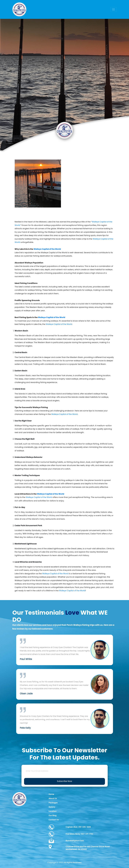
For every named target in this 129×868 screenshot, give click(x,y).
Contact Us (54, 820)
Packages (53, 803)
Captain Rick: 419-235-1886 (70, 827)
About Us (53, 798)
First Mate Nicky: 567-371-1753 (71, 834)
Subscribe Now (65, 781)
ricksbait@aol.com (66, 841)
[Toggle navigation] (113, 9)
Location (53, 811)
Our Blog (53, 815)
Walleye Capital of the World (59, 324)
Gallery (52, 807)
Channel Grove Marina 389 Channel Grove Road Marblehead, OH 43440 (79, 848)
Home (51, 794)
